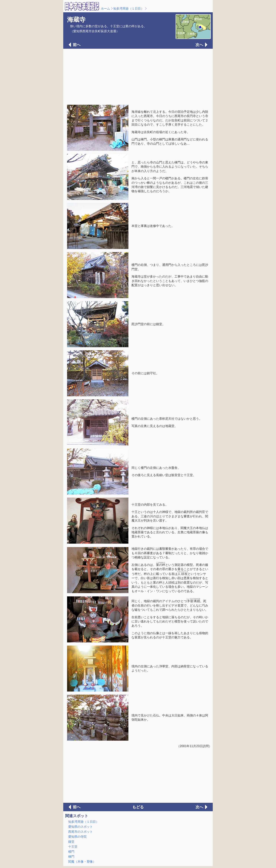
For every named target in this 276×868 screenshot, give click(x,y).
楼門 (71, 852)
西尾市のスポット (80, 832)
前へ (77, 45)
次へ (199, 45)
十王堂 (73, 847)
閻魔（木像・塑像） (82, 862)
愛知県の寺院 (77, 837)
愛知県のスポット (80, 827)
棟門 (71, 857)
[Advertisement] (138, 76)
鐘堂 (71, 842)
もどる (138, 807)
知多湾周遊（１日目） (129, 9)
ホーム (105, 9)
